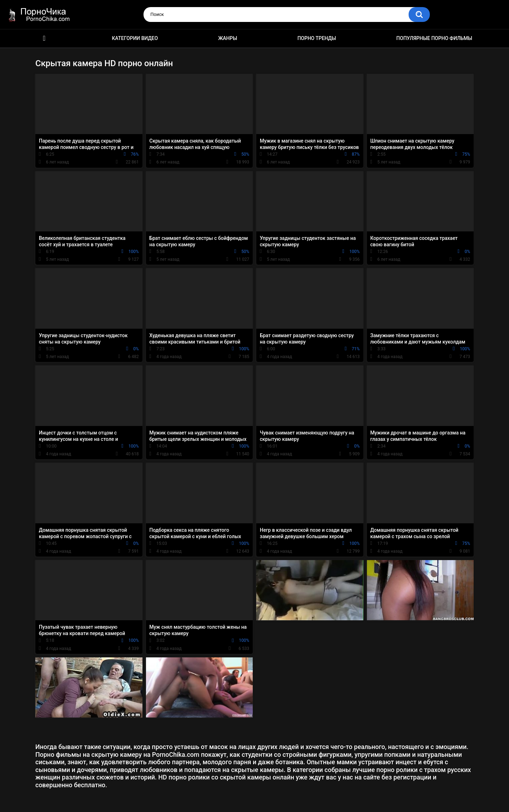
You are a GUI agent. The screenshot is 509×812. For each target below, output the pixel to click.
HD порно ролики (44, 38)
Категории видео (135, 38)
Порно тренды (317, 38)
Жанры (228, 38)
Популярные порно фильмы (434, 38)
